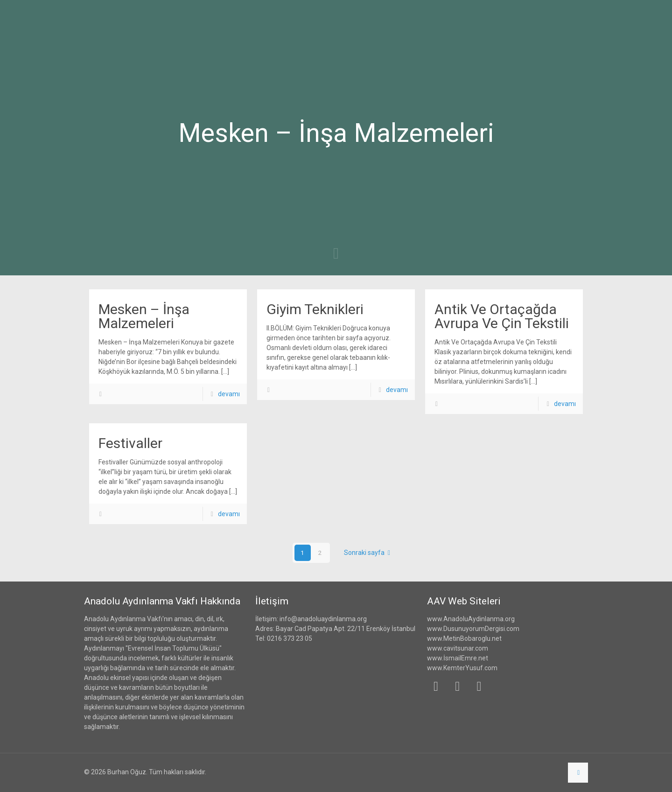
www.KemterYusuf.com (462, 668)
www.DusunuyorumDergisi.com (473, 629)
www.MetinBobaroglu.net (464, 638)
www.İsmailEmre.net (458, 658)
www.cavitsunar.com (458, 648)
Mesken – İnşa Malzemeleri (144, 316)
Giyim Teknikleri (315, 309)
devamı (229, 394)
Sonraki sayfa (369, 553)
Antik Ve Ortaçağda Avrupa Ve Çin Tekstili (502, 316)
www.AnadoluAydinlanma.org (471, 619)
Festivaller (130, 443)
